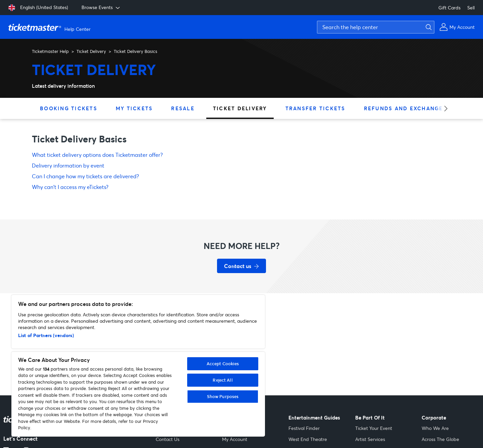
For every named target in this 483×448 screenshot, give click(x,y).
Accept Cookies (223, 364)
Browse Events (101, 7)
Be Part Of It (370, 418)
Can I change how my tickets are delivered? (85, 176)
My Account (235, 439)
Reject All (223, 380)
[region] (138, 366)
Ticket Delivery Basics (136, 51)
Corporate (434, 418)
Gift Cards (449, 8)
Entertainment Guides (314, 418)
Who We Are (435, 428)
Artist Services (370, 439)
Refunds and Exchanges (405, 108)
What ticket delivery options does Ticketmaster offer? (97, 155)
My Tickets (134, 108)
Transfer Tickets (315, 108)
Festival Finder (304, 428)
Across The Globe (440, 439)
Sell (471, 8)
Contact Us (168, 439)
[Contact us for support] (241, 266)
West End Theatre (308, 439)
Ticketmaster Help (50, 51)
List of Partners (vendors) (46, 335)
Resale (183, 108)
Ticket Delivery (91, 51)
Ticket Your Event (374, 428)
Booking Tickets (69, 108)
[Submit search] (428, 27)
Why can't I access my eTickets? (70, 187)
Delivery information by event (68, 165)
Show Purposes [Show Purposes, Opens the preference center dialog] (223, 396)
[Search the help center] (376, 27)
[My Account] (457, 27)
